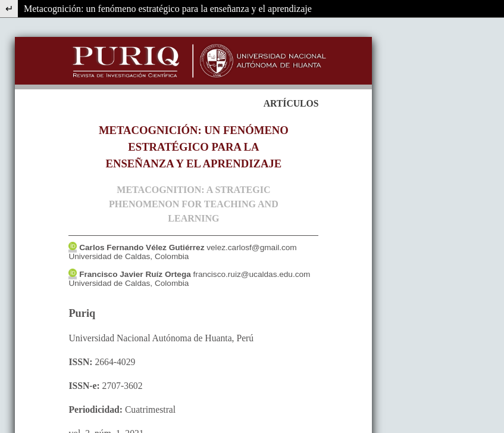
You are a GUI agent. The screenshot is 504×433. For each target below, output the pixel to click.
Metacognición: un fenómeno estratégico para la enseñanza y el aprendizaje (168, 9)
